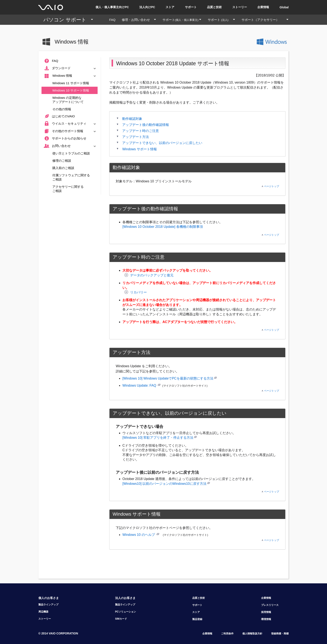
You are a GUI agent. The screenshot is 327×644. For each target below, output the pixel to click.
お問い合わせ (70, 146)
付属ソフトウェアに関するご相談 (71, 177)
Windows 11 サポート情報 (71, 83)
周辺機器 (43, 612)
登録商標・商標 (280, 634)
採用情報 (266, 612)
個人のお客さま (49, 598)
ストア (170, 7)
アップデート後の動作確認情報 (146, 125)
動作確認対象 (132, 119)
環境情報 (266, 619)
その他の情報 (62, 109)
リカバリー (136, 292)
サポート (191, 7)
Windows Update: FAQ (140, 385)
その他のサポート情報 (70, 131)
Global (284, 7)
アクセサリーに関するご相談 (68, 189)
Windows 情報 (70, 76)
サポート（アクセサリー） (263, 20)
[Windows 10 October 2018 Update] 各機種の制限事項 (163, 227)
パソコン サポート (70, 20)
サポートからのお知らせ (65, 139)
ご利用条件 (227, 634)
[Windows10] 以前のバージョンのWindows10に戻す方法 (164, 484)
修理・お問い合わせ (141, 20)
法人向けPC (147, 7)
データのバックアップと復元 (149, 275)
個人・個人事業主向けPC (112, 7)
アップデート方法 (136, 137)
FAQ (114, 20)
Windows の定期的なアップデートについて (68, 100)
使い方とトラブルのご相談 (71, 153)
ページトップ (270, 186)
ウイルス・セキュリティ (70, 124)
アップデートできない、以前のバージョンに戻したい (162, 143)
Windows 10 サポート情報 (71, 90)
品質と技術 (214, 7)
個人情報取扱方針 (252, 634)
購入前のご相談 (63, 168)
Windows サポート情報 (139, 149)
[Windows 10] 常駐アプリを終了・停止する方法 (158, 438)
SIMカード (121, 619)
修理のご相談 (62, 161)
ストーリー (240, 7)
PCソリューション (126, 612)
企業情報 (263, 7)
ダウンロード (70, 68)
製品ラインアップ (48, 605)
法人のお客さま (125, 598)
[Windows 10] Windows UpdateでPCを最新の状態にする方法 (170, 378)
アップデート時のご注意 (141, 131)
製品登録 (197, 619)
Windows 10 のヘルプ (139, 535)
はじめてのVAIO (59, 117)
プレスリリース (270, 605)
